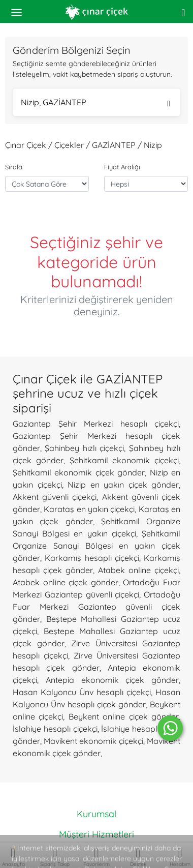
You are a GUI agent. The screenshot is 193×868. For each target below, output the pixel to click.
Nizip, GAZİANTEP (95, 103)
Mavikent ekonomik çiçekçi (93, 741)
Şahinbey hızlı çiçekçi (84, 448)
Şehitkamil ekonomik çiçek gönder (79, 472)
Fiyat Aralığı (122, 167)
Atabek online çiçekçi (138, 570)
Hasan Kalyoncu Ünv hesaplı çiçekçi (82, 692)
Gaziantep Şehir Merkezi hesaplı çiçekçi (96, 424)
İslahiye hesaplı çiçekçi (55, 729)
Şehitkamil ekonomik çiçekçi (124, 460)
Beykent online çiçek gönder (124, 716)
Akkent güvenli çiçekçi (55, 497)
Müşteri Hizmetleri (96, 834)
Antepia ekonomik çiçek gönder (112, 680)
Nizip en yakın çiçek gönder (123, 485)
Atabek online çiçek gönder (66, 582)
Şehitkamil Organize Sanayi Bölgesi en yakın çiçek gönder (96, 546)
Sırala (14, 167)
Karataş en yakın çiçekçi (89, 509)
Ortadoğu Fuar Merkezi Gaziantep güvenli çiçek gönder (96, 607)
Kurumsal (96, 814)
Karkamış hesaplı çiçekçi (92, 558)
